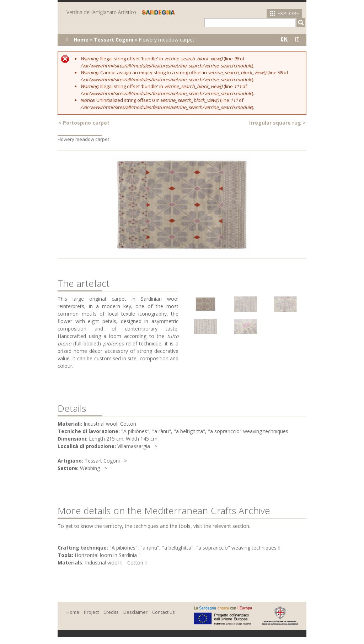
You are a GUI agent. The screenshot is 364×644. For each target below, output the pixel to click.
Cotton (135, 563)
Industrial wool (102, 563)
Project (91, 612)
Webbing (90, 468)
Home (81, 40)
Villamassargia (134, 446)
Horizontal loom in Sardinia (106, 555)
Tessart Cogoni (114, 40)
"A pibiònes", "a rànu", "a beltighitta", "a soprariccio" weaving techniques (193, 548)
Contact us (164, 612)
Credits (111, 612)
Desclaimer (135, 612)
